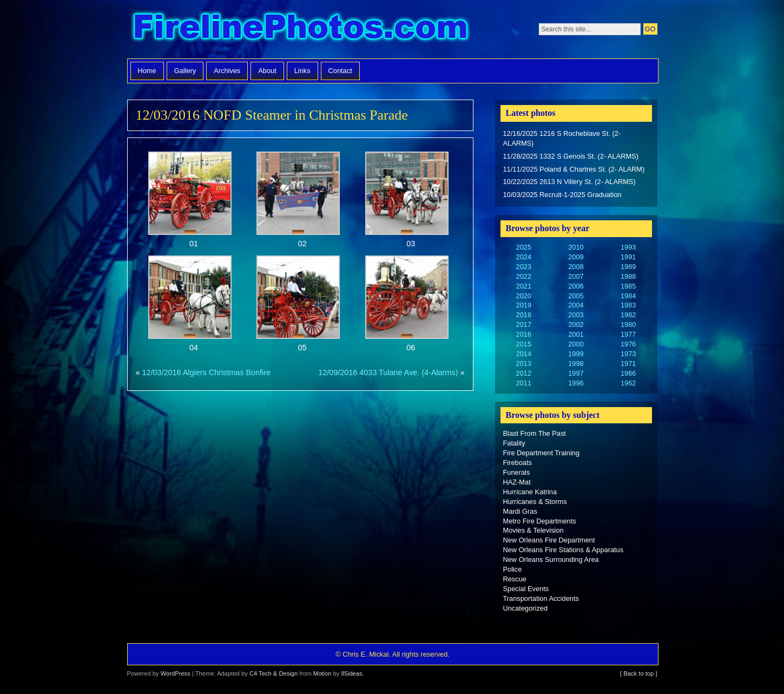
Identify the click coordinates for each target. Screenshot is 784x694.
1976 (628, 344)
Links (302, 71)
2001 (576, 334)
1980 (628, 325)
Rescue (515, 579)
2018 (524, 315)
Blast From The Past (535, 433)
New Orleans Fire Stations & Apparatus (564, 550)
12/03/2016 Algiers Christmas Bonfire (207, 372)
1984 (628, 296)
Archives (227, 71)
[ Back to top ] (638, 673)
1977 (628, 334)
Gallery (185, 71)
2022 (524, 276)
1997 (576, 373)
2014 (524, 354)
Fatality (514, 443)
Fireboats (518, 463)
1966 (628, 373)
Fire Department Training (542, 453)
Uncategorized (526, 608)
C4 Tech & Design (274, 673)
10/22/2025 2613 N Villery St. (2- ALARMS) (569, 182)
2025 (524, 247)
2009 (576, 257)
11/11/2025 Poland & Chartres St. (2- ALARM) (574, 169)
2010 (576, 247)
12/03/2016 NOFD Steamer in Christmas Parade (272, 115)
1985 (628, 286)
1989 (628, 267)
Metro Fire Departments (540, 521)
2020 (524, 296)
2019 (524, 305)
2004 (576, 305)
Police (513, 569)
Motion (322, 673)
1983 (628, 305)
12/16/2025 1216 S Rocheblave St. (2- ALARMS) (562, 138)
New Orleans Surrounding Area (551, 559)
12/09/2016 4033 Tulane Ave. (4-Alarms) (388, 372)
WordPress (176, 673)
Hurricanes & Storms (535, 502)
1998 (576, 364)
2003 (576, 315)
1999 (576, 354)
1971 (628, 364)
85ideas (351, 673)
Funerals (517, 472)
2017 (524, 325)
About (267, 71)
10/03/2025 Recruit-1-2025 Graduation (562, 195)
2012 (524, 373)
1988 (628, 276)
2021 (524, 286)
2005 (576, 296)
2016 (524, 334)
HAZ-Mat (517, 482)
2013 (524, 364)
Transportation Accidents (541, 598)
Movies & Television (533, 530)
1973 (628, 354)
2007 (576, 276)
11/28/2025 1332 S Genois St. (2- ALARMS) (571, 156)
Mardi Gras (520, 511)
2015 (524, 344)
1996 (576, 383)
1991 (628, 257)
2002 (576, 325)
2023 (524, 267)
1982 (628, 315)
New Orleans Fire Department (549, 540)
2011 (524, 383)
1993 (628, 247)
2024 (524, 257)
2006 (576, 286)
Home (147, 71)
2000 (576, 344)
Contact (340, 71)
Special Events (526, 589)
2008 (576, 267)
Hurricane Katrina (530, 492)
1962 (628, 383)
